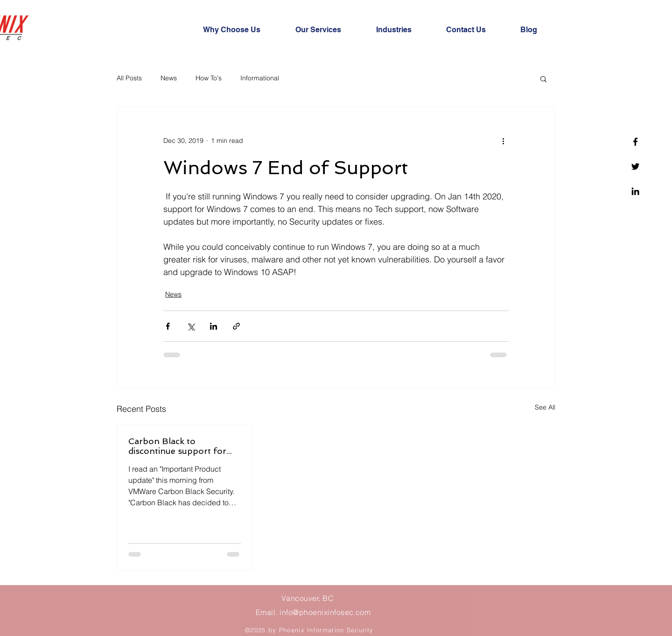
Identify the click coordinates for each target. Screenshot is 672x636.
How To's (209, 78)
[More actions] (503, 141)
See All (545, 407)
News (169, 78)
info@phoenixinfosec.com (325, 612)
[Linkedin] (635, 191)
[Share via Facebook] (168, 326)
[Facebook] (635, 142)
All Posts (129, 78)
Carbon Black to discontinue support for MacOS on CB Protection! (182, 446)
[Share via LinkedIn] (213, 326)
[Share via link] (236, 326)
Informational (260, 78)
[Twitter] (635, 166)
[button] (543, 78)
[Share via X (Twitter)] (191, 326)
